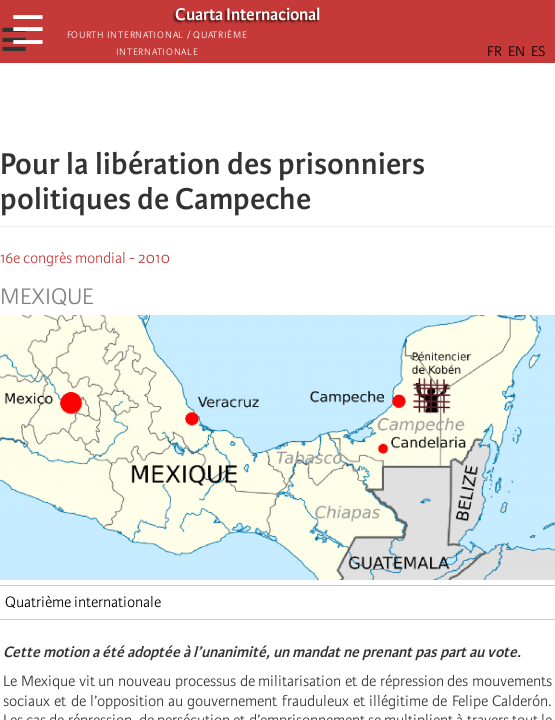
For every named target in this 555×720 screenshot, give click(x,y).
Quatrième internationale (83, 602)
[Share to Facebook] (222, 105)
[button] (334, 105)
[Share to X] (250, 105)
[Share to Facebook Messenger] (278, 105)
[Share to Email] (306, 105)
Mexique (46, 297)
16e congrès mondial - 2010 (85, 258)
